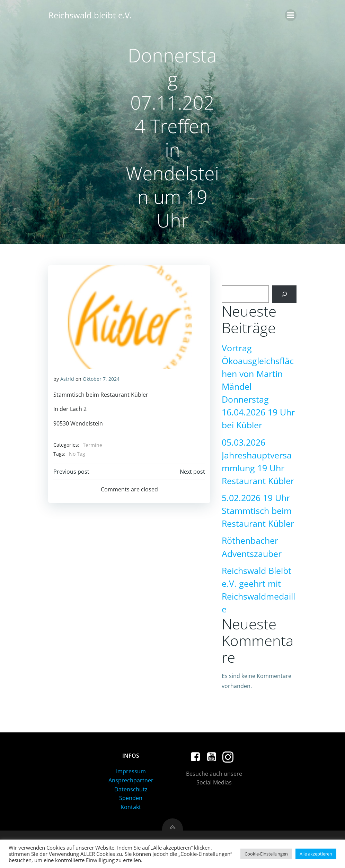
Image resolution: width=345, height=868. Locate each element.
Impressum (131, 772)
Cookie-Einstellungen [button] (266, 854)
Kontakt (131, 808)
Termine (92, 445)
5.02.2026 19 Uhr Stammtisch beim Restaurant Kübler (257, 511)
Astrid (67, 379)
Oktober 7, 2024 (101, 379)
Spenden (131, 799)
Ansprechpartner (131, 781)
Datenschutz (131, 790)
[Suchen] (285, 294)
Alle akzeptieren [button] (316, 854)
